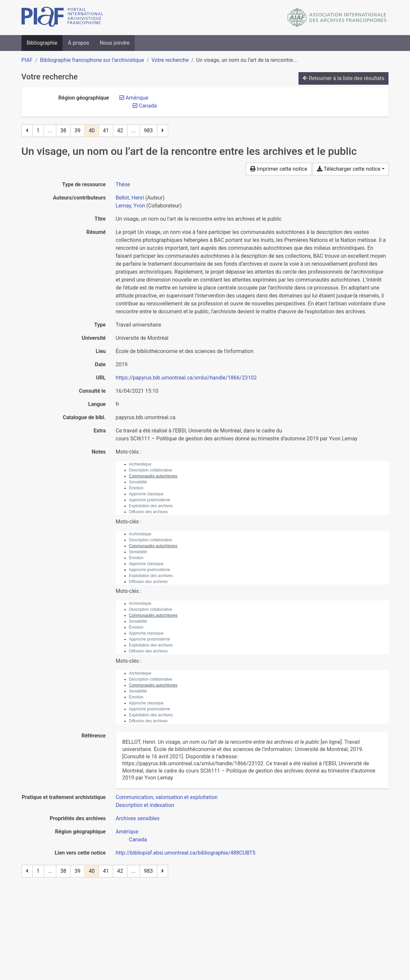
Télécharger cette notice (349, 169)
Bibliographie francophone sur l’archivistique (92, 60)
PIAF (27, 60)
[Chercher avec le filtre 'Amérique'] (127, 832)
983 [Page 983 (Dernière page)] (148, 131)
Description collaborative (151, 470)
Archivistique (140, 464)
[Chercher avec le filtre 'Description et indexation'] (145, 805)
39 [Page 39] (77, 131)
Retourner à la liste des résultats (343, 78)
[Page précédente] (27, 131)
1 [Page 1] (38, 131)
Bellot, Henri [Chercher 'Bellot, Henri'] (130, 198)
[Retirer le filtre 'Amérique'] (137, 98)
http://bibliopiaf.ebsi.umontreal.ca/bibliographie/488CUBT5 (186, 853)
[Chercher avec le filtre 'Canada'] (138, 840)
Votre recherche (170, 60)
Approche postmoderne (150, 500)
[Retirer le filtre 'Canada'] (148, 106)
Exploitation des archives (151, 506)
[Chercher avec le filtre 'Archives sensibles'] (138, 818)
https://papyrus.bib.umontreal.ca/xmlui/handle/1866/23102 (186, 378)
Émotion (136, 488)
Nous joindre (114, 43)
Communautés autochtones (153, 476)
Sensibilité (138, 482)
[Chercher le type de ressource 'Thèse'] (123, 184)
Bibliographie (42, 43)
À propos (78, 43)
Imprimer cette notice (279, 169)
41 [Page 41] (106, 131)
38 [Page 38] (63, 131)
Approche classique (146, 494)
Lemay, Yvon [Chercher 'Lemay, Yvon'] (131, 206)
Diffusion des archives (148, 512)
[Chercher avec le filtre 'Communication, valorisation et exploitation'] (167, 797)
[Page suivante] (162, 131)
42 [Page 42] (120, 131)
